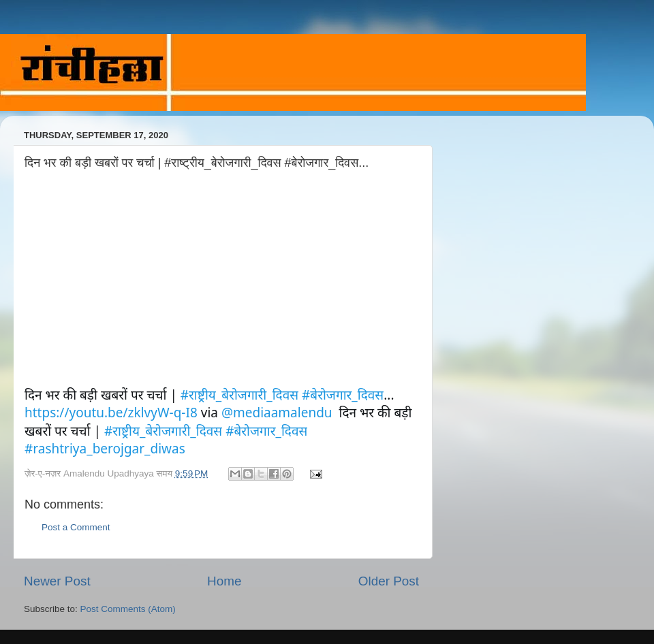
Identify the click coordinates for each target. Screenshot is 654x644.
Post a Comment (76, 527)
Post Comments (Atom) (128, 609)
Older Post (389, 581)
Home (224, 581)
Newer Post (57, 581)
